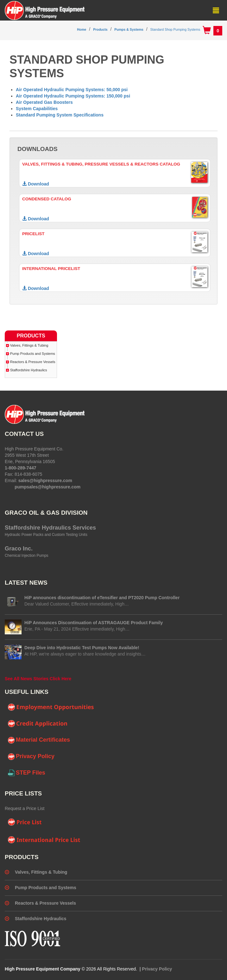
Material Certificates (39, 740)
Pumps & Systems (129, 29)
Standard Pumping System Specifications (60, 115)
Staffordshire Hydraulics (29, 370)
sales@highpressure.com (45, 481)
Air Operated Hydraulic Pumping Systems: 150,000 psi (73, 96)
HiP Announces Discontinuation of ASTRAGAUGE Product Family (94, 623)
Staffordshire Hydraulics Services (50, 528)
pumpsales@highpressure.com (47, 487)
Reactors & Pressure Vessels (33, 362)
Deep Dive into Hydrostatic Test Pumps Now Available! (82, 648)
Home (82, 29)
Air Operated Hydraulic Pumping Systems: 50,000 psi (72, 90)
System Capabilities (37, 109)
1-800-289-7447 (21, 468)
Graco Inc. (19, 549)
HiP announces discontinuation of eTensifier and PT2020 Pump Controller (102, 598)
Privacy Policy (31, 757)
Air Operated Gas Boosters (44, 102)
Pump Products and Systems (33, 354)
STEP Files (27, 773)
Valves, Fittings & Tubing (29, 345)
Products (100, 29)
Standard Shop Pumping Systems (175, 29)
